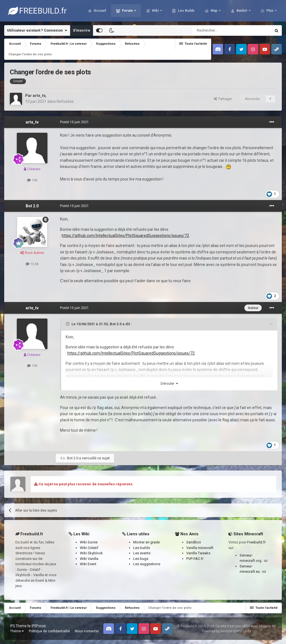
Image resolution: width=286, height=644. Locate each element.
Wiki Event (88, 564)
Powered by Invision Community (227, 631)
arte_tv (39, 96)
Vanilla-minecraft (200, 548)
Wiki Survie (89, 542)
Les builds (142, 548)
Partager (223, 99)
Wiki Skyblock (91, 553)
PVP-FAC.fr (195, 559)
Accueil (99, 11)
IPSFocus (39, 626)
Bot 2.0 (32, 206)
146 (32, 180)
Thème (17, 631)
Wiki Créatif (89, 548)
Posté (74, 122)
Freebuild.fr (256, 542)
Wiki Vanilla (89, 559)
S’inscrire (82, 30)
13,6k (32, 264)
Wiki (155, 11)
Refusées (65, 101)
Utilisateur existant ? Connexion (37, 30)
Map (214, 11)
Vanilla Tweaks (198, 553)
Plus (270, 11)
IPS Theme (18, 626)
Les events (142, 553)
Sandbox (194, 542)
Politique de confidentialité (49, 631)
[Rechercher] (220, 30)
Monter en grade (146, 542)
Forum (127, 11)
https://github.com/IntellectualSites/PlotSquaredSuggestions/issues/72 (125, 236)
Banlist (242, 11)
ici (266, 561)
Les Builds (186, 11)
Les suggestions (147, 564)
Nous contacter (87, 631)
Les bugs (141, 559)
